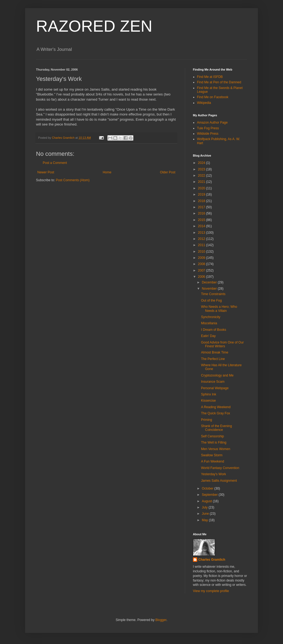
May (205, 520)
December (210, 282)
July (205, 507)
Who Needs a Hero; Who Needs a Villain (219, 309)
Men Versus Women (216, 449)
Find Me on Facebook (213, 97)
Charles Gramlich (212, 560)
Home (107, 172)
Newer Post (46, 172)
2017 (202, 207)
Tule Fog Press (208, 128)
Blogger (161, 620)
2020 (202, 188)
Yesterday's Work (213, 474)
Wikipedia (204, 103)
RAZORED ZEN (94, 26)
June (206, 514)
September (210, 495)
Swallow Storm (212, 455)
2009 (202, 258)
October (208, 488)
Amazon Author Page (212, 123)
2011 (202, 245)
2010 (202, 252)
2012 (202, 239)
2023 (202, 169)
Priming (207, 420)
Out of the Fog (211, 300)
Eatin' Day (208, 336)
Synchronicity (211, 317)
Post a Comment (55, 163)
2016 (202, 213)
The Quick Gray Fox (215, 413)
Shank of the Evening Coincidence (216, 428)
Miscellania (209, 323)
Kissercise (208, 401)
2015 (202, 220)
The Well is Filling (214, 442)
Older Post (168, 172)
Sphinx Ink (209, 394)
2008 (202, 264)
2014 (202, 226)
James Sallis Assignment (219, 481)
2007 (202, 270)
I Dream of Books (214, 330)
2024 (202, 163)
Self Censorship (213, 436)
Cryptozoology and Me (217, 375)
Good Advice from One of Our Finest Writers (222, 344)
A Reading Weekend (216, 407)
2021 (202, 182)
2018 (202, 201)
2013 (202, 233)
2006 (202, 277)
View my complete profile (211, 591)
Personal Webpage (215, 388)
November (210, 289)
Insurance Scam (213, 382)
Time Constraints (213, 294)
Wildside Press (208, 134)
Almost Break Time (215, 352)
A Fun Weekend (213, 461)
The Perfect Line (213, 359)
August (207, 501)
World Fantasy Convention (220, 468)
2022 (202, 176)
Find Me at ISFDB (210, 77)
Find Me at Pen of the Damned (219, 82)
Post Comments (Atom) (73, 180)
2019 (202, 194)
